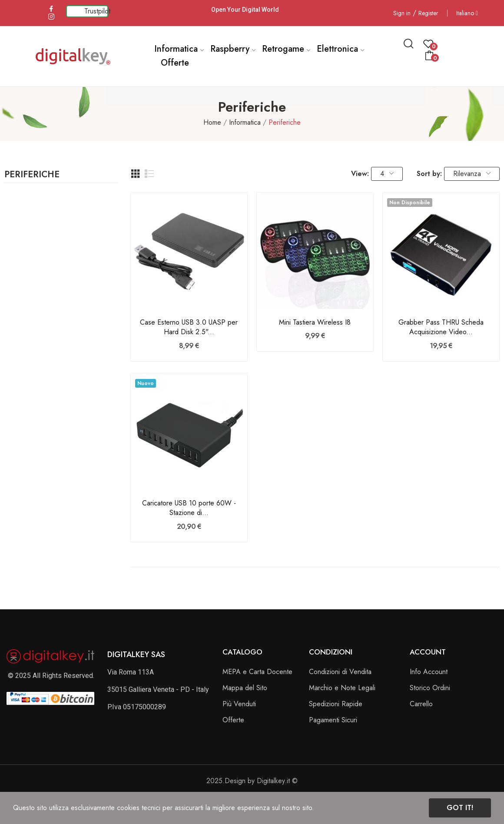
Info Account (429, 672)
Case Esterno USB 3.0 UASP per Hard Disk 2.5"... (189, 327)
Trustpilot (97, 11)
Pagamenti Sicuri (333, 720)
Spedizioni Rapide (336, 704)
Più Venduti (239, 704)
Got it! (460, 808)
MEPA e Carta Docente (257, 672)
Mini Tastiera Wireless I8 (315, 322)
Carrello (421, 704)
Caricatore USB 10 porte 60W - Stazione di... (189, 508)
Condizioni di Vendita (340, 672)
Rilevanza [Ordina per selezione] (472, 174)
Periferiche (32, 176)
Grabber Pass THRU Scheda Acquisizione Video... (441, 327)
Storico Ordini (430, 688)
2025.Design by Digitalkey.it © (252, 781)
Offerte (233, 720)
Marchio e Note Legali (342, 688)
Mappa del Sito (245, 688)
